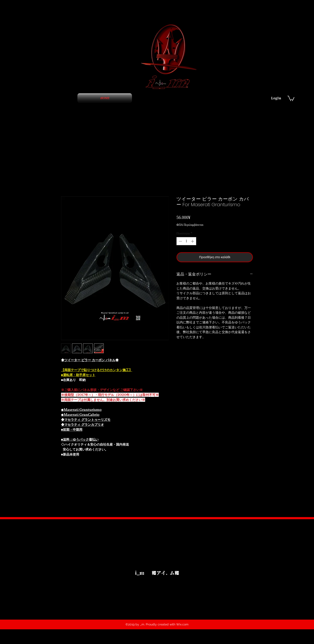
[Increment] (193, 241)
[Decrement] (180, 241)
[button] (291, 98)
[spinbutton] (186, 241)
